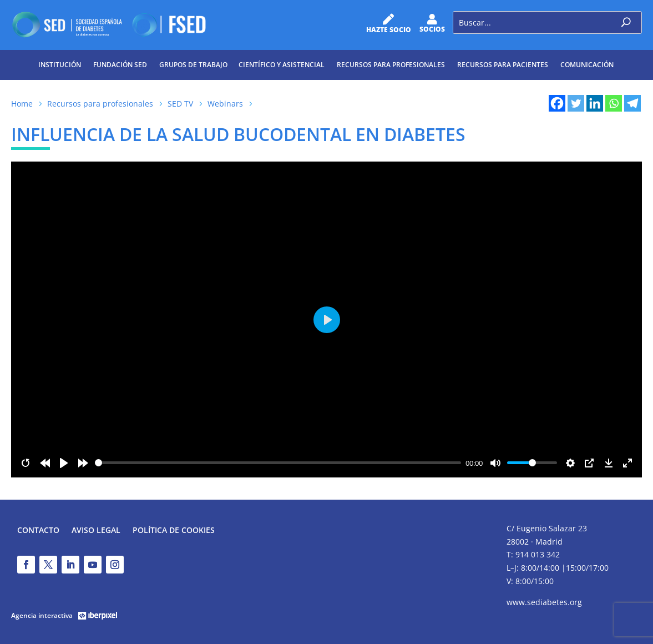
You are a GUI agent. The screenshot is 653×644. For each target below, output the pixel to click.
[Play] (64, 463)
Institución (60, 65)
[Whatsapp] (614, 103)
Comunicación (587, 65)
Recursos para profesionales (391, 65)
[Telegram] (632, 103)
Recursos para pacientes (503, 65)
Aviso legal (96, 531)
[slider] (278, 463)
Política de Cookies (174, 531)
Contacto (38, 531)
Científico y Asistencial (282, 65)
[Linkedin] (595, 103)
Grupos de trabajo (193, 65)
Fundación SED (120, 65)
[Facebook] (557, 103)
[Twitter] (576, 103)
